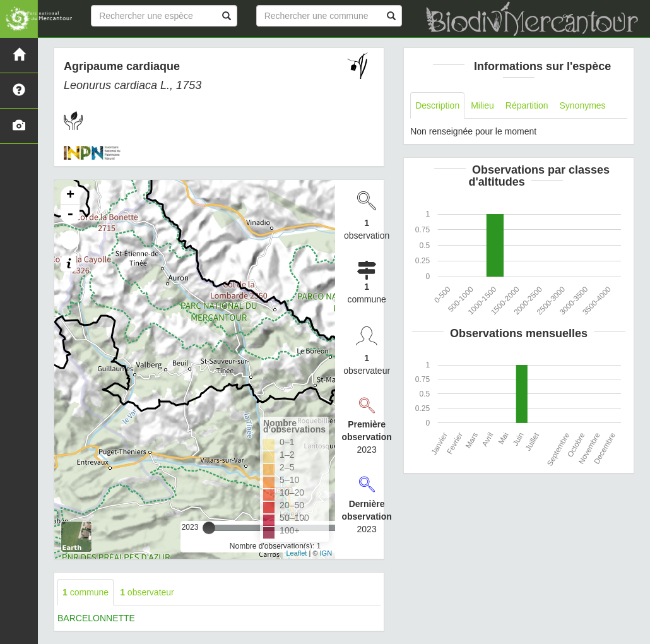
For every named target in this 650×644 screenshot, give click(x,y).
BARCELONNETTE (96, 618)
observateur (147, 592)
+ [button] (70, 196)
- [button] (70, 215)
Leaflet (296, 553)
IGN (326, 553)
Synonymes (582, 105)
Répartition (527, 105)
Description (437, 105)
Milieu (482, 105)
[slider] (209, 528)
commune (86, 592)
